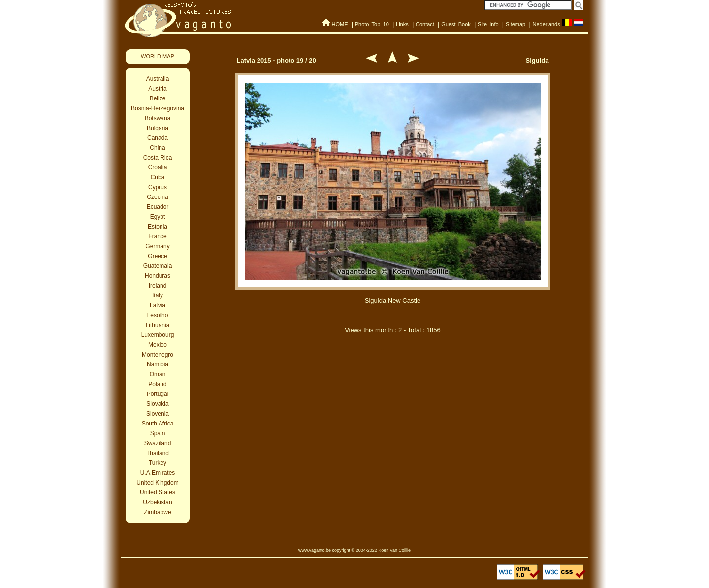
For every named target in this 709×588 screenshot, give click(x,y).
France (157, 236)
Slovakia (157, 404)
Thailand (158, 453)
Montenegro (158, 355)
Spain (158, 433)
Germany (157, 246)
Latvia (158, 305)
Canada (158, 138)
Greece (157, 256)
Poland (157, 384)
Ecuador (158, 207)
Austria (157, 89)
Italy (158, 295)
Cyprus (158, 187)
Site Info (488, 24)
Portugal (158, 394)
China (157, 148)
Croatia (158, 167)
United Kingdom (157, 483)
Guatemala (158, 266)
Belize (158, 98)
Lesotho (158, 315)
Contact (425, 24)
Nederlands (546, 24)
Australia (158, 79)
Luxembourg (158, 335)
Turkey (158, 463)
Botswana (158, 118)
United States (158, 492)
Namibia (158, 364)
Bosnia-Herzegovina (158, 108)
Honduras (158, 276)
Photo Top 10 (372, 24)
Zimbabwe (157, 512)
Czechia (157, 197)
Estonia (158, 227)
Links (402, 24)
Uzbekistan (157, 502)
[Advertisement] (393, 393)
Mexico (158, 345)
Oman (158, 374)
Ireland (158, 286)
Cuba (158, 177)
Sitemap (516, 24)
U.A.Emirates (158, 473)
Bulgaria (158, 128)
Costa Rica (158, 158)
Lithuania (158, 325)
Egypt (158, 217)
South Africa (158, 424)
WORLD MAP (158, 56)
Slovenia (158, 414)
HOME (339, 24)
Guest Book (456, 24)
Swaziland (158, 443)
